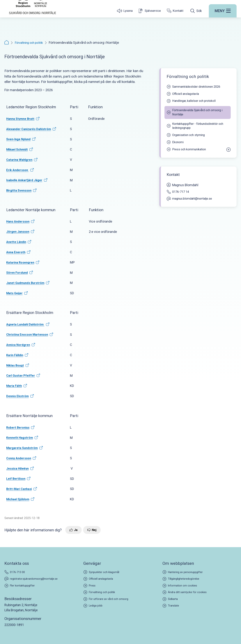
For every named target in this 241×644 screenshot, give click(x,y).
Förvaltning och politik (31, 43)
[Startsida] (33, 17)
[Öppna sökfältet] (196, 25)
